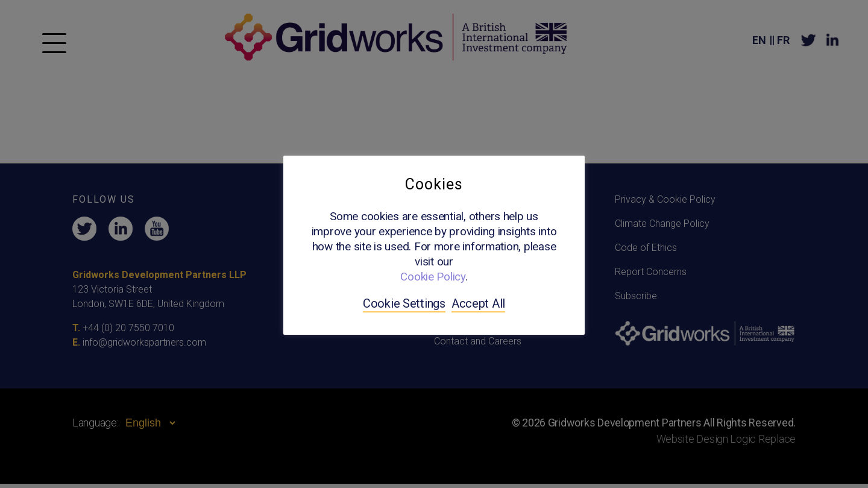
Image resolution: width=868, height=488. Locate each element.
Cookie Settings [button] (404, 303)
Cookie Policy (433, 277)
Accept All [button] (478, 303)
